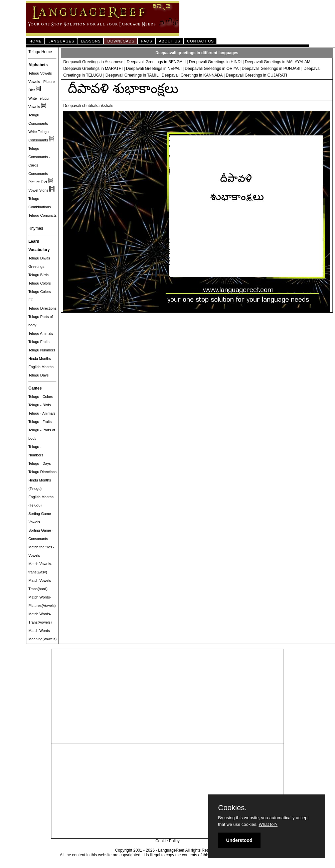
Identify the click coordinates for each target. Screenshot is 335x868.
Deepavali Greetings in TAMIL (132, 75)
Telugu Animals (41, 333)
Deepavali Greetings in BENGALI (156, 62)
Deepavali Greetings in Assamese (94, 62)
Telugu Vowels (40, 73)
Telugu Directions (42, 308)
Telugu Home (40, 52)
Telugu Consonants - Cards (39, 157)
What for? (268, 824)
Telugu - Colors (41, 397)
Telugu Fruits (39, 342)
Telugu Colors (40, 283)
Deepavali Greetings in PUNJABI (271, 69)
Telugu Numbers (42, 350)
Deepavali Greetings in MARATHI (93, 69)
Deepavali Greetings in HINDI (215, 62)
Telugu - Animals (42, 413)
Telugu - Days (40, 463)
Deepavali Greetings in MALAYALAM (278, 62)
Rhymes (36, 228)
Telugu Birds (39, 275)
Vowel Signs (38, 190)
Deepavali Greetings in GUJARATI (256, 75)
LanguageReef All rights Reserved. (189, 850)
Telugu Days (39, 375)
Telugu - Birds (40, 405)
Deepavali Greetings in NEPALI (154, 69)
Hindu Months (40, 358)
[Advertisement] (167, 696)
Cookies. (232, 808)
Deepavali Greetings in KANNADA (192, 75)
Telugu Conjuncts (42, 215)
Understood (239, 840)
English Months (41, 367)
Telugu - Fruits (40, 422)
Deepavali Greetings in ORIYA (212, 69)
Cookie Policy (167, 841)
